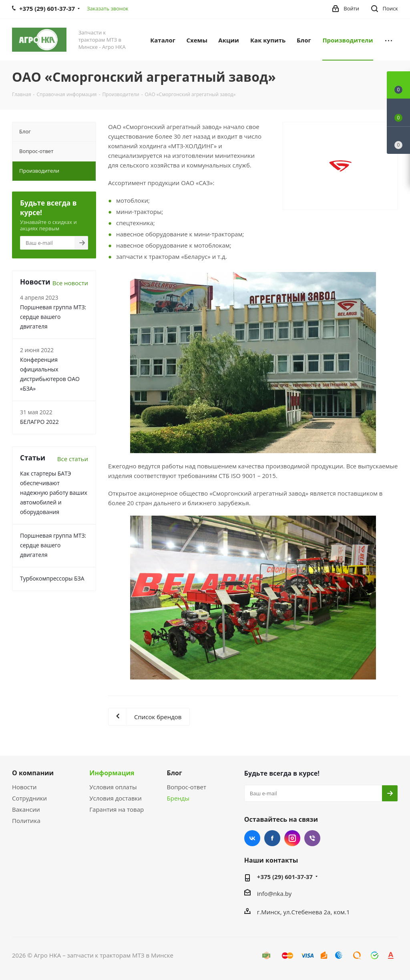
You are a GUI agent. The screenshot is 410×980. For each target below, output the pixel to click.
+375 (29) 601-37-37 (285, 877)
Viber (312, 838)
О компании (33, 773)
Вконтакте (252, 838)
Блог (175, 773)
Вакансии (26, 809)
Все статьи (73, 459)
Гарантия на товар (117, 809)
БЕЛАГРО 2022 (39, 422)
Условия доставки (116, 798)
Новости (24, 787)
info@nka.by (274, 893)
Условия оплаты (113, 787)
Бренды (178, 798)
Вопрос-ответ (187, 787)
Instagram (292, 838)
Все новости (70, 283)
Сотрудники (29, 798)
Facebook (272, 838)
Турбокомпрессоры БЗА (52, 578)
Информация (112, 773)
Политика (26, 821)
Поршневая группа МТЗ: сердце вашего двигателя (53, 317)
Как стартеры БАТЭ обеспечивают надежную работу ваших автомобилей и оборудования (54, 493)
